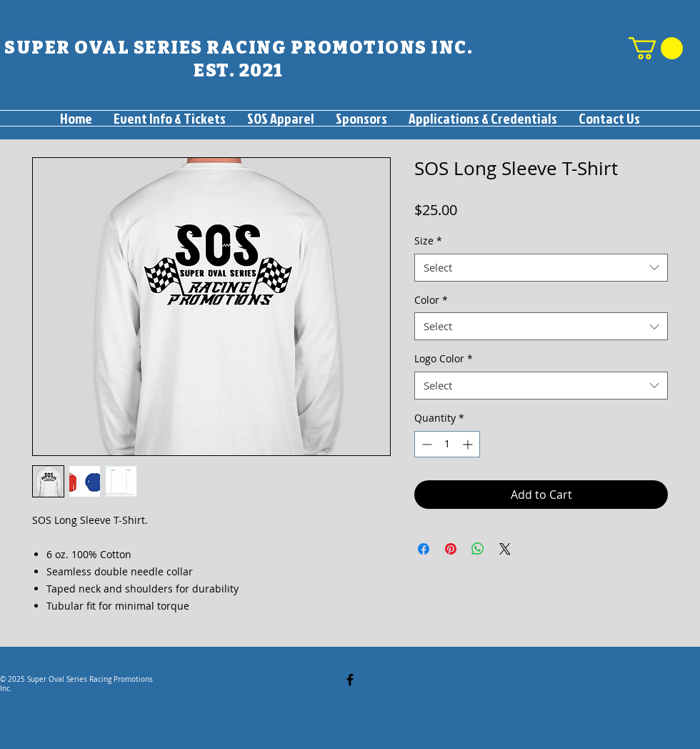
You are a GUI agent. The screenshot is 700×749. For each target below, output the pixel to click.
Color (431, 300)
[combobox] (541, 268)
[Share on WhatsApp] (478, 549)
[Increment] (469, 444)
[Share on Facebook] (424, 549)
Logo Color (444, 358)
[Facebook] (350, 680)
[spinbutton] (447, 444)
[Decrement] (425, 444)
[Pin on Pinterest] (451, 549)
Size (428, 240)
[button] (656, 48)
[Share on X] (505, 549)
